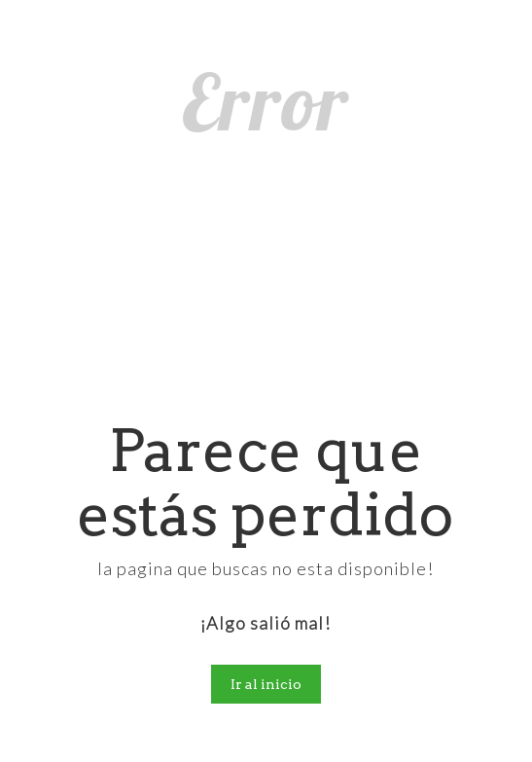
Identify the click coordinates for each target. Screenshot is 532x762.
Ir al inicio (266, 684)
